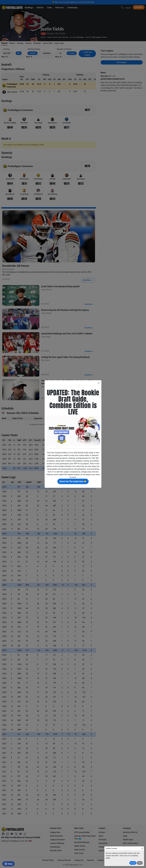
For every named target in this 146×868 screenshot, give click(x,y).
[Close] (142, 848)
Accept (133, 863)
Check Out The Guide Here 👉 (73, 481)
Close (140, 863)
